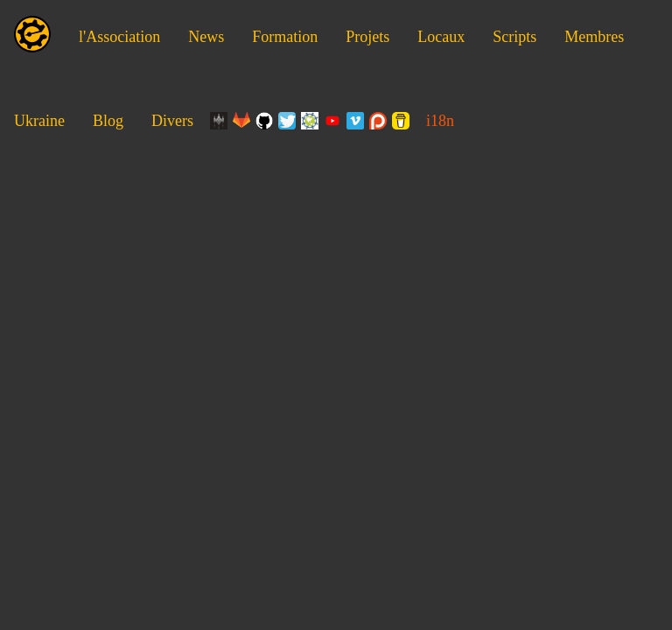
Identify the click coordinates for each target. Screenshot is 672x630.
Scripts (514, 37)
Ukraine (39, 121)
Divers (172, 121)
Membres (594, 37)
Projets (367, 37)
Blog (108, 121)
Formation (285, 37)
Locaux (441, 37)
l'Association (119, 37)
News (206, 37)
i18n (440, 121)
